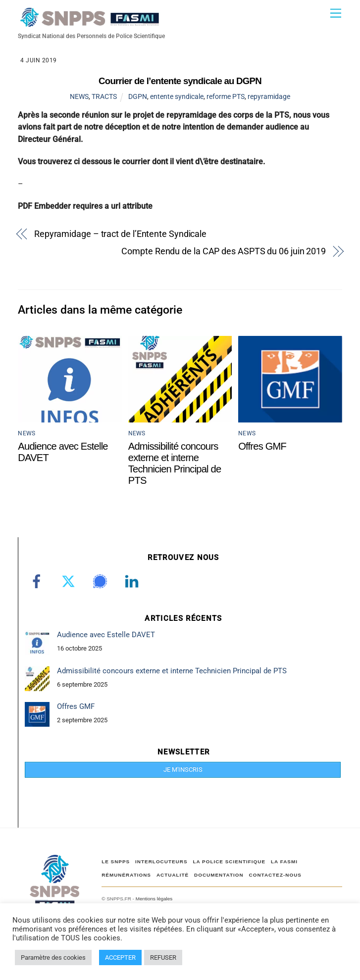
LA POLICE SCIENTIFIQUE (229, 862)
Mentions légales (154, 899)
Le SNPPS (116, 862)
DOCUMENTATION (219, 875)
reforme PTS (226, 96)
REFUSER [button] (163, 957)
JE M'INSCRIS (183, 770)
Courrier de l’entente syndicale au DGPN (180, 81)
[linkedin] (133, 581)
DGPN (138, 96)
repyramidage (269, 96)
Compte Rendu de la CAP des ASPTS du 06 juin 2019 (224, 251)
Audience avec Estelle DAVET (106, 635)
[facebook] (38, 581)
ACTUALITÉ (173, 875)
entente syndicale (177, 96)
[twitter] (70, 581)
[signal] (102, 581)
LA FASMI (284, 862)
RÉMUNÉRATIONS (126, 875)
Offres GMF (262, 446)
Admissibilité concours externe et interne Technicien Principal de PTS (175, 463)
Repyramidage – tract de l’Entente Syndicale (120, 234)
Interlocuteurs (161, 862)
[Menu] (336, 14)
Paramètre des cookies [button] (53, 957)
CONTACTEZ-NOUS (275, 875)
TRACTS (104, 96)
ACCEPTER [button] (120, 957)
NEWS (79, 96)
